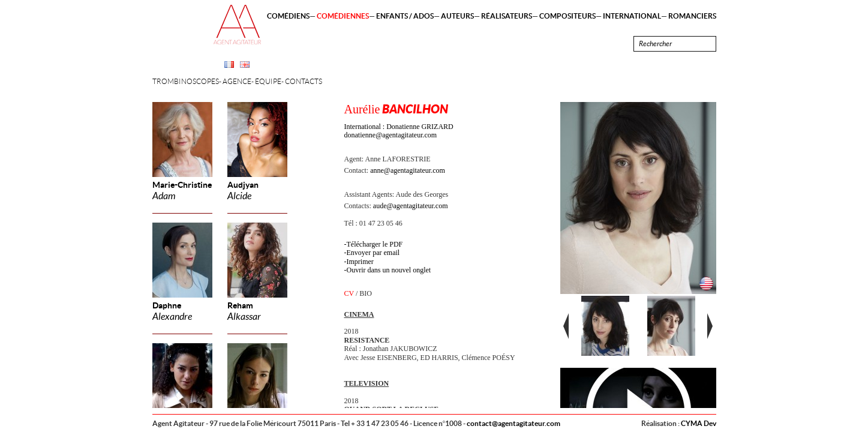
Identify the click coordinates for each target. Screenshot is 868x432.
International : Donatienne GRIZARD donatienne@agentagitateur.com (399, 131)
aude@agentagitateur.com (411, 206)
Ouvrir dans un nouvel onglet (389, 270)
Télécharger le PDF (375, 244)
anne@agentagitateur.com (408, 170)
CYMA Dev (699, 423)
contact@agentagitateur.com (513, 423)
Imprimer (360, 262)
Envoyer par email (373, 253)
